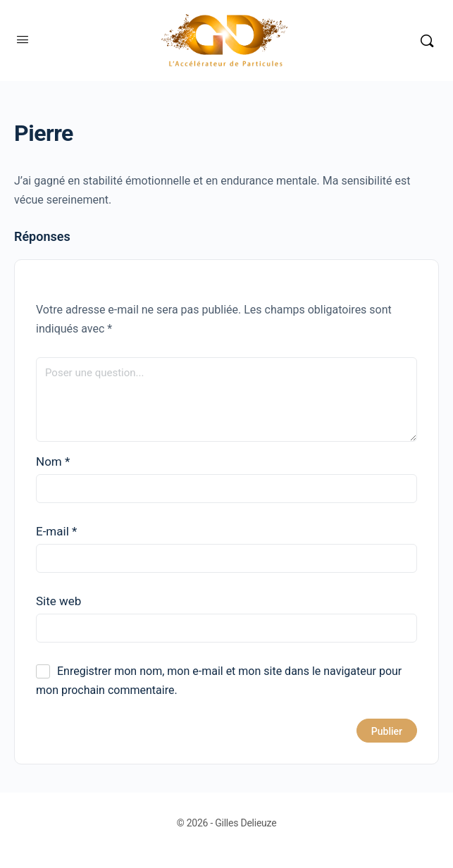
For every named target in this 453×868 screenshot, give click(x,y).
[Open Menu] (23, 39)
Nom (53, 461)
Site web (58, 601)
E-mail (56, 531)
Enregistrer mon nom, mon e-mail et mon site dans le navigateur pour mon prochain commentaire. (219, 681)
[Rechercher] (427, 41)
